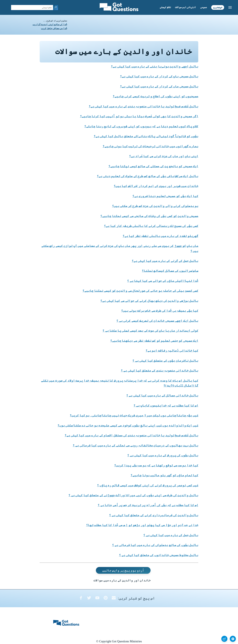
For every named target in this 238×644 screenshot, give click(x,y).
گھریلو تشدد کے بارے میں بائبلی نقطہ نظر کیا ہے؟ (161, 236)
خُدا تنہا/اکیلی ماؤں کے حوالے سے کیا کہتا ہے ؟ (163, 281)
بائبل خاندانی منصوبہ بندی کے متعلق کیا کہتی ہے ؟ (160, 371)
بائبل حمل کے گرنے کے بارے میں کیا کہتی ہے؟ (165, 261)
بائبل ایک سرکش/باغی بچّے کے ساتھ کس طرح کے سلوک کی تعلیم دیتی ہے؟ (148, 176)
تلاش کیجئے (165, 7)
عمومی (204, 7)
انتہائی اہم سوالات (186, 7)
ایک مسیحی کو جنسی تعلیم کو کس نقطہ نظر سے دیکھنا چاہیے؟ (154, 341)
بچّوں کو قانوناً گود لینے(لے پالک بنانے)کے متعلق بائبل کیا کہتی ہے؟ (146, 136)
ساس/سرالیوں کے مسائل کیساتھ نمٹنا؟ (170, 271)
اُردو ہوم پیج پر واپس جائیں (123, 570)
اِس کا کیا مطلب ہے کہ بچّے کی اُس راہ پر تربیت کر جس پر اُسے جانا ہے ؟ (148, 505)
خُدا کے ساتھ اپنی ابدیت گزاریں (50, 24)
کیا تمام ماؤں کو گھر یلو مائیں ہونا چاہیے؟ (164, 475)
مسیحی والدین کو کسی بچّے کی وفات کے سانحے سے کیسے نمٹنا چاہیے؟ (149, 216)
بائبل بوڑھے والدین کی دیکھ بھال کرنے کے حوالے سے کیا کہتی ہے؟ (149, 301)
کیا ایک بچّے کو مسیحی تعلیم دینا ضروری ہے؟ (165, 196)
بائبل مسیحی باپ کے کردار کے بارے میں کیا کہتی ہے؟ (159, 76)
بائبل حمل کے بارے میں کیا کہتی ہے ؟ (171, 535)
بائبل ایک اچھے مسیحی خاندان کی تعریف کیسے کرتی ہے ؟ (157, 321)
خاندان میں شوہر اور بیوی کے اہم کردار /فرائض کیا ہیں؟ (156, 186)
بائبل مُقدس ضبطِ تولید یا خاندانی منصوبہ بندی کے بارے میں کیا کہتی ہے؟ (144, 106)
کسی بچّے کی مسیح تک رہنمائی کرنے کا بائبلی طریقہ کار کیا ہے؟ (151, 226)
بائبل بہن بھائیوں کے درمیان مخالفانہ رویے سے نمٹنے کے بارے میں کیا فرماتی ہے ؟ (136, 445)
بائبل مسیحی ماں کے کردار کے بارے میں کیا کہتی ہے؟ (159, 86)
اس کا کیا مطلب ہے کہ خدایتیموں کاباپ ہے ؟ (166, 406)
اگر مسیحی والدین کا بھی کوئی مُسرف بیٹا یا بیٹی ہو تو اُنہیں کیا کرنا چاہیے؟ (139, 116)
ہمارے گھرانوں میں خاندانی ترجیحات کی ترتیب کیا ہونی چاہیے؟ (151, 146)
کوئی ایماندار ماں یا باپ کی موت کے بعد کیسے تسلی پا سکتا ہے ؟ (150, 331)
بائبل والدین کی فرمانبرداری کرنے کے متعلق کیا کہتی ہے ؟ (154, 515)
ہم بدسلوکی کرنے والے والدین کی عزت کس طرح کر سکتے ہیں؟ (155, 206)
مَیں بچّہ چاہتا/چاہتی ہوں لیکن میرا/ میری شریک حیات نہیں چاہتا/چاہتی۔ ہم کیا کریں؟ (134, 415)
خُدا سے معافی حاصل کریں (54, 28)
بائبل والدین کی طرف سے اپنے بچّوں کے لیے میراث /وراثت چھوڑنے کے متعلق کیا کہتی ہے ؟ (133, 495)
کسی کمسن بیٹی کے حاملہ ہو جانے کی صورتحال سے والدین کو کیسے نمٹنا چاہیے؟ (140, 291)
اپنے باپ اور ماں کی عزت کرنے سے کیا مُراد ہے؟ (164, 156)
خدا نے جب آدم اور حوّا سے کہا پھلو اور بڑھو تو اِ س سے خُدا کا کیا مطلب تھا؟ (142, 525)
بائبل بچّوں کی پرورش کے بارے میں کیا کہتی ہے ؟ (163, 455)
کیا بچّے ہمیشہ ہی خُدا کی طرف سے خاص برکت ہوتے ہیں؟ (160, 311)
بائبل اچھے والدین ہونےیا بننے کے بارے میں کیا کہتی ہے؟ (155, 66)
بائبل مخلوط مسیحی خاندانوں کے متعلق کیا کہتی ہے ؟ (159, 555)
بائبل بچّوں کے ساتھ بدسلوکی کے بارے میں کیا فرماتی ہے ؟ (155, 545)
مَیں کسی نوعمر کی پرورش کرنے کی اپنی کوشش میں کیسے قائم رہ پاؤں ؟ (148, 485)
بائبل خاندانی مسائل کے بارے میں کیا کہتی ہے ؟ (162, 395)
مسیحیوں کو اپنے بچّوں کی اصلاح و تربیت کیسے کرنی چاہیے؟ (156, 96)
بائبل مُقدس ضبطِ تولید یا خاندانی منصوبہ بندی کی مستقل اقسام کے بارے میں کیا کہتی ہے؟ (131, 435)
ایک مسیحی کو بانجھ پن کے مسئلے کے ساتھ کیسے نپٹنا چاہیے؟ (153, 166)
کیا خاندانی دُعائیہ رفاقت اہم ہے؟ (172, 351)
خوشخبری (218, 7)
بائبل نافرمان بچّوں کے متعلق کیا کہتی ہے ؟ (165, 361)
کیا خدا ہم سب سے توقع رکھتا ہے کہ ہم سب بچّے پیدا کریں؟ (156, 465)
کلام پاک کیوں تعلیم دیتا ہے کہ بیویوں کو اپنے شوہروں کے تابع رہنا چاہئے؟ (141, 126)
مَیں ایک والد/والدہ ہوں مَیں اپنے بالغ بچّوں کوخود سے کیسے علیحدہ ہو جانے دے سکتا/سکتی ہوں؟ (128, 425)
